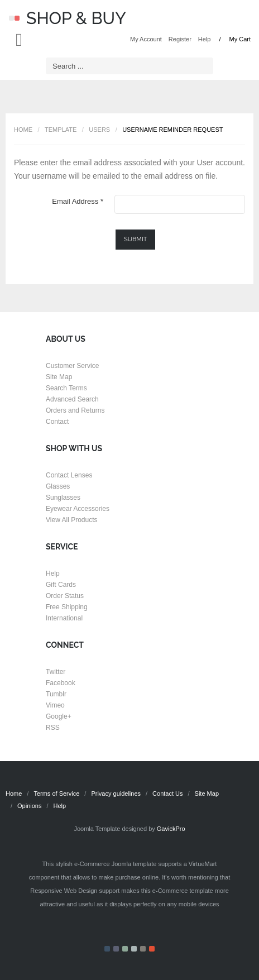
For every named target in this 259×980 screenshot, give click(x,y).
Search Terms (66, 388)
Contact (57, 422)
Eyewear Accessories (78, 509)
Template (61, 130)
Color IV (134, 949)
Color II (116, 949)
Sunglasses (63, 498)
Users (99, 130)
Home (23, 130)
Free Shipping (67, 607)
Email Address (78, 201)
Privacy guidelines (116, 793)
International (64, 618)
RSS (53, 728)
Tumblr (56, 694)
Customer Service (72, 366)
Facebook (61, 683)
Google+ (59, 716)
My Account (146, 39)
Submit (135, 239)
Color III (125, 949)
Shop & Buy (68, 18)
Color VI (152, 949)
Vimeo (55, 705)
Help (205, 39)
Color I (107, 949)
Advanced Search (72, 399)
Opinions (29, 806)
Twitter (56, 672)
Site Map (59, 377)
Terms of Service (56, 793)
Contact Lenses (69, 475)
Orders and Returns (75, 410)
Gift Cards (61, 585)
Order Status (65, 596)
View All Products (72, 520)
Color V (143, 949)
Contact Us (167, 793)
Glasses (58, 486)
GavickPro (171, 829)
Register (180, 39)
